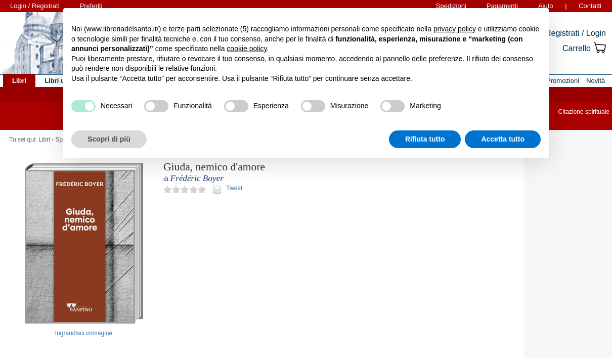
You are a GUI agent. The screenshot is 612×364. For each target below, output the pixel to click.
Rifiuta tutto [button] (425, 139)
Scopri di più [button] (109, 139)
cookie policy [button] (247, 49)
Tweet (234, 188)
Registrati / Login (576, 33)
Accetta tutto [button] (503, 139)
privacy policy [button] (455, 29)
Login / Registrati (35, 6)
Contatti (590, 6)
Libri (44, 140)
